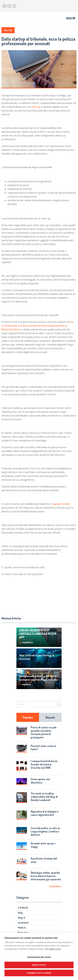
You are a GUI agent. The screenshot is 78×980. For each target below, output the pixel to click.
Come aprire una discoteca (40, 781)
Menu (69, 18)
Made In (22, 928)
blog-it (22, 918)
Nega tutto (39, 965)
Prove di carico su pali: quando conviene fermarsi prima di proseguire (44, 732)
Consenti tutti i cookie (39, 973)
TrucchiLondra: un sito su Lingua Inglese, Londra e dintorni (45, 831)
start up (36, 107)
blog (20, 913)
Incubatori (23, 923)
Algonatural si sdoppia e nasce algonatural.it (45, 813)
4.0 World (23, 908)
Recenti (50, 717)
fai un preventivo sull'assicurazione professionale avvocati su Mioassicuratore (37, 326)
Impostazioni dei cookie (39, 957)
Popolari (28, 717)
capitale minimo (61, 504)
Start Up (8, 30)
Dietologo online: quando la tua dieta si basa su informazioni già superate (46, 876)
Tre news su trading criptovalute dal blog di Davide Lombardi (44, 797)
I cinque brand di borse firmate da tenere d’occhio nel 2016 (44, 764)
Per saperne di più (53, 949)
